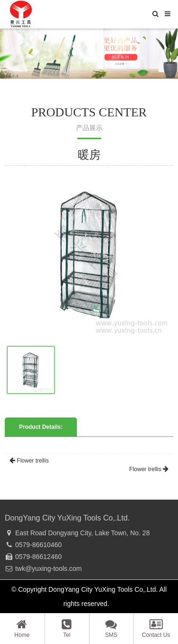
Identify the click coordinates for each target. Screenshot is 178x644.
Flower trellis (29, 461)
